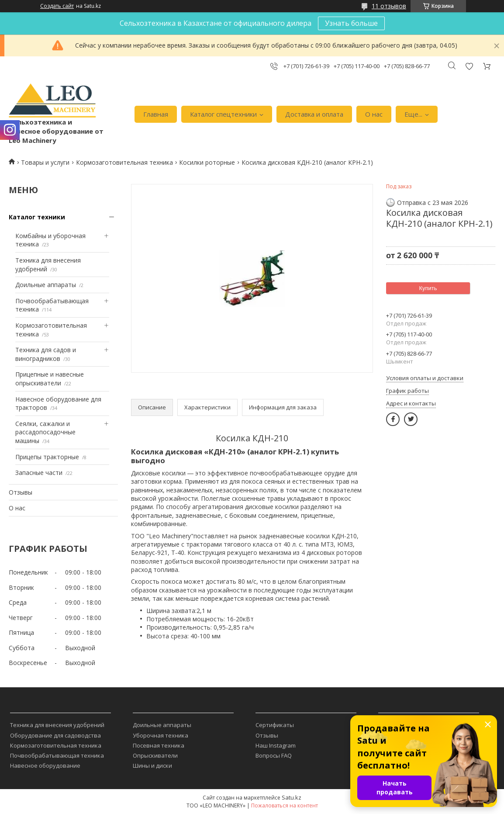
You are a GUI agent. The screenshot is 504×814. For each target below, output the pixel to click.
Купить (428, 288)
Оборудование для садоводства (55, 735)
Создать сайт (57, 6)
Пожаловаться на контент (285, 805)
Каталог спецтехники (223, 114)
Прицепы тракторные (47, 457)
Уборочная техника (161, 735)
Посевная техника (159, 745)
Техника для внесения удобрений (57, 725)
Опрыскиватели (155, 755)
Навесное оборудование (45, 766)
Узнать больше (351, 23)
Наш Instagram (276, 745)
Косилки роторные (207, 162)
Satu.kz (292, 797)
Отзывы (21, 492)
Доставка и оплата (314, 114)
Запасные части (39, 473)
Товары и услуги (45, 162)
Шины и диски (152, 766)
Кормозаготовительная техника (124, 162)
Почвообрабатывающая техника (57, 755)
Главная (156, 114)
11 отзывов (389, 6)
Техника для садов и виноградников (46, 354)
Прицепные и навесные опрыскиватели (50, 379)
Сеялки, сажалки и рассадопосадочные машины (45, 432)
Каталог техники (37, 217)
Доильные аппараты (46, 285)
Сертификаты (275, 725)
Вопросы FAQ (274, 755)
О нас (374, 114)
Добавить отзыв (469, 66)
